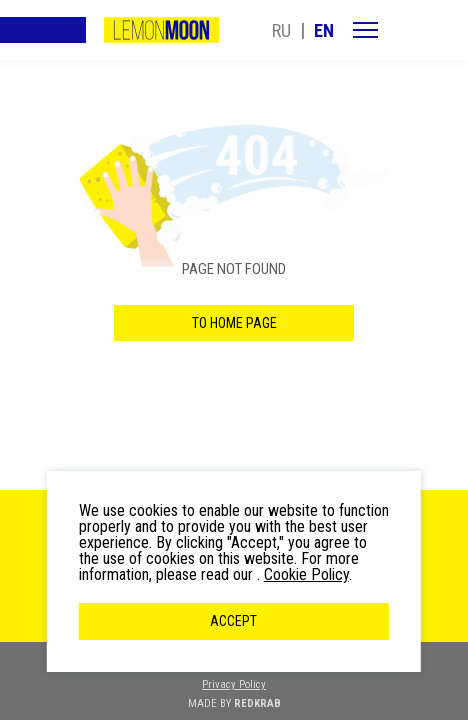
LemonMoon (161, 30)
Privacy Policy (234, 684)
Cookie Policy (306, 574)
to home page (234, 323)
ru (281, 30)
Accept (233, 621)
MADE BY (234, 703)
